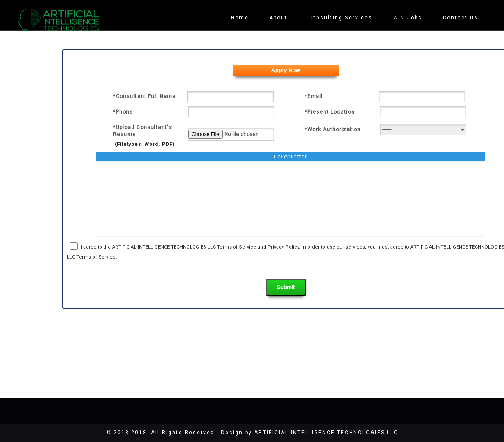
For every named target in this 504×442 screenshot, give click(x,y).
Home (242, 18)
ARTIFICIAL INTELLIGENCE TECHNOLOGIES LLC (326, 433)
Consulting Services (342, 18)
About (280, 18)
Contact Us (461, 18)
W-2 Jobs (408, 18)
